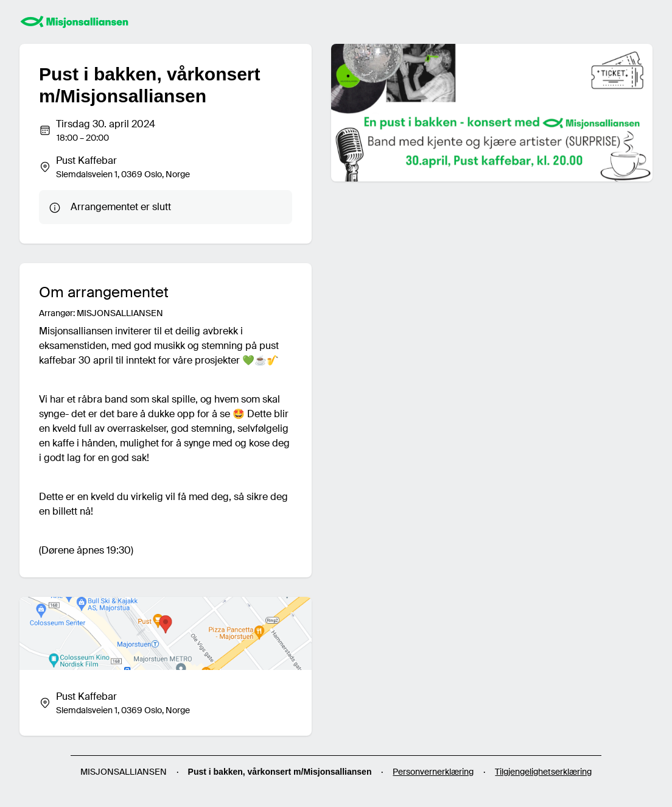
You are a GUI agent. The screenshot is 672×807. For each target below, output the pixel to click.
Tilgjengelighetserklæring (543, 772)
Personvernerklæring (433, 772)
